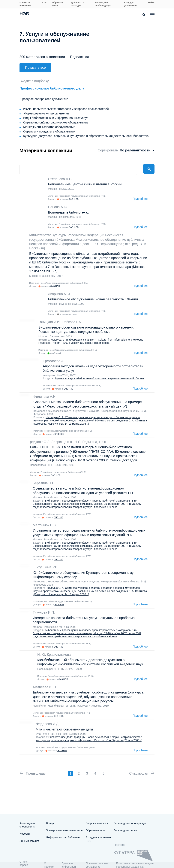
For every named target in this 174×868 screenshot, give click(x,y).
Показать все (35, 68)
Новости (25, 834)
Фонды (50, 823)
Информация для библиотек (63, 837)
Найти (149, 166)
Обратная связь (58, 4)
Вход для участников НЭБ (98, 839)
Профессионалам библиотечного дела (52, 85)
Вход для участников (130, 4)
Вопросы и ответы (97, 823)
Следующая (139, 770)
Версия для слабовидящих (103, 4)
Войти (151, 3)
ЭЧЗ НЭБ (74, 195)
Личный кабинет (29, 841)
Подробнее (140, 195)
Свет (45, 3)
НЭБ (24, 14)
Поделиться (79, 57)
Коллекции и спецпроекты (27, 825)
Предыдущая (36, 770)
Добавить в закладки (78, 4)
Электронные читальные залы (64, 830)
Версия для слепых (126, 830)
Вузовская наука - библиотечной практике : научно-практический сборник (100, 375)
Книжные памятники (25, 4)
